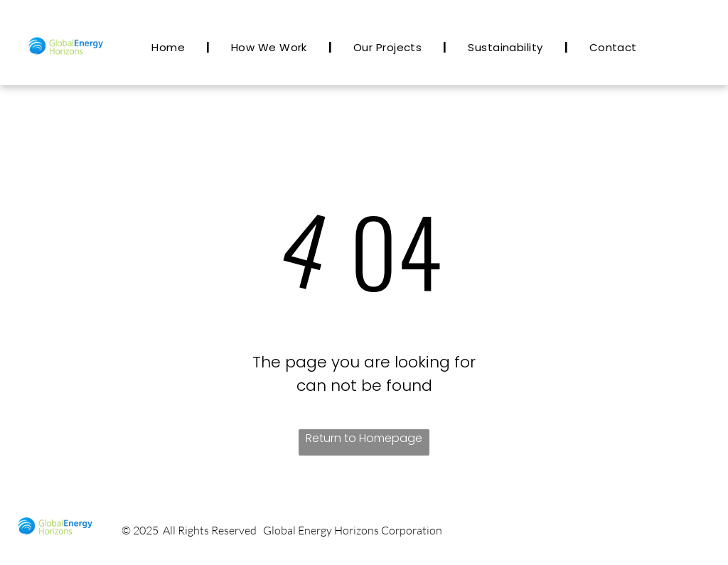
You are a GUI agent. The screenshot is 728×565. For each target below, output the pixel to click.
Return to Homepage (364, 438)
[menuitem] (170, 47)
